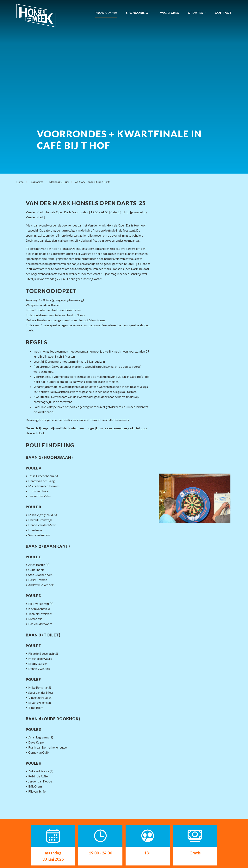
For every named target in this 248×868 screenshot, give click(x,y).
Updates (197, 13)
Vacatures (170, 13)
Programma (106, 13)
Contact (223, 13)
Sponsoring (139, 13)
